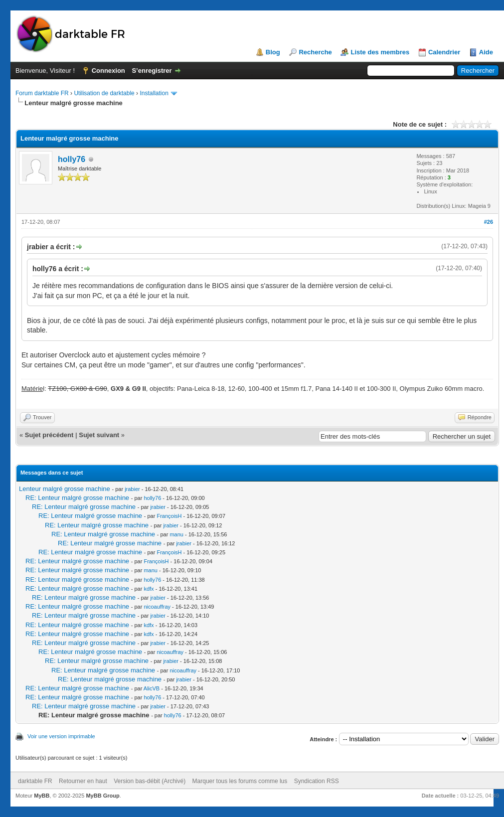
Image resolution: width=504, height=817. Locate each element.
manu (176, 534)
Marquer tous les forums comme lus (240, 781)
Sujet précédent (49, 435)
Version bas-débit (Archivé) (150, 781)
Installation (154, 93)
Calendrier (444, 52)
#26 (489, 222)
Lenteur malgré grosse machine (65, 489)
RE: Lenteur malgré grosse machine (77, 498)
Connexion (108, 71)
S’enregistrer (152, 71)
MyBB (42, 796)
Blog (273, 52)
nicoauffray (157, 607)
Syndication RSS (317, 781)
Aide (486, 52)
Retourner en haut (83, 781)
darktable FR (35, 781)
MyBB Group (102, 796)
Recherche (315, 52)
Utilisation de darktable (104, 93)
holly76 (72, 159)
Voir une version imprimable (61, 736)
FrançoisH (169, 516)
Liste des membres (380, 52)
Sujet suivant (99, 435)
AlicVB (152, 688)
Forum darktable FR (42, 93)
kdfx (149, 589)
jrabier (132, 489)
